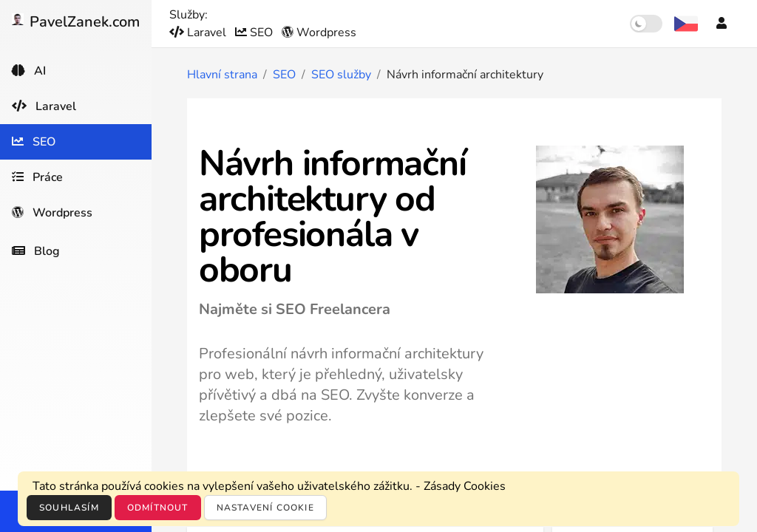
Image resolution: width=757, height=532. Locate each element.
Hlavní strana (222, 75)
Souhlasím (69, 508)
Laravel (199, 33)
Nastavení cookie (265, 508)
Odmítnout (158, 508)
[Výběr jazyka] (686, 24)
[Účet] (722, 24)
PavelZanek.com (76, 22)
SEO (255, 33)
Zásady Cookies (465, 486)
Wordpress (319, 33)
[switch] (646, 24)
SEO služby (341, 75)
